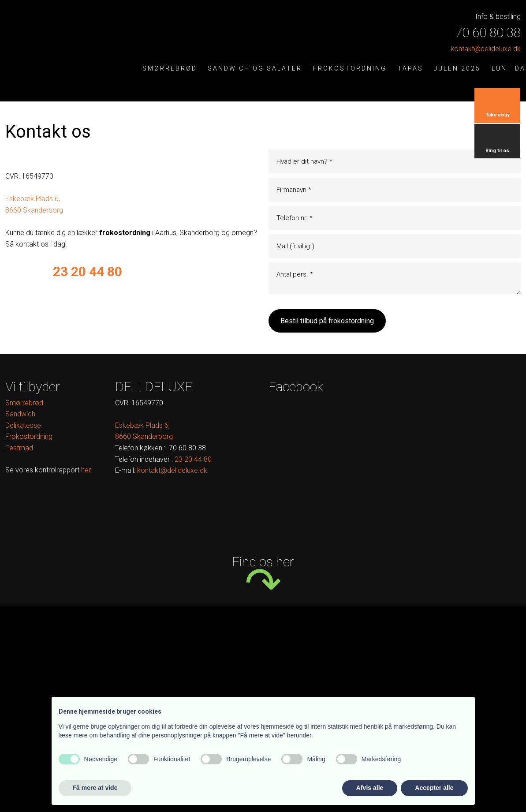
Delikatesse (23, 425)
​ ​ (193, 459)
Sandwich (20, 414)
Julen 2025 (457, 69)
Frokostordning (350, 69)
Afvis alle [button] (370, 788)
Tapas (410, 69)
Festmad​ (19, 448)
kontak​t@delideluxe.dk (486, 49)
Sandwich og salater (255, 69)
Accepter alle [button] (434, 788)
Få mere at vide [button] (95, 788)
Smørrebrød (170, 69)
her (86, 470)
